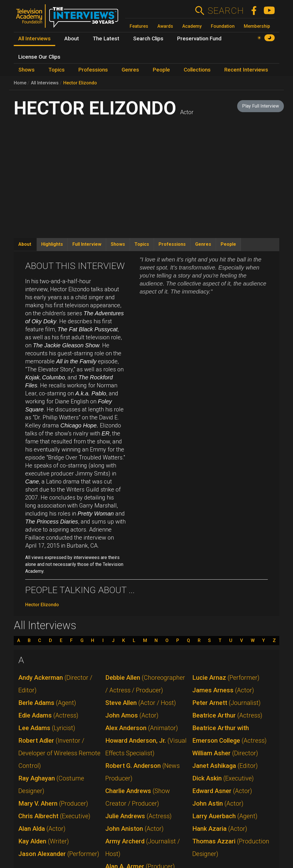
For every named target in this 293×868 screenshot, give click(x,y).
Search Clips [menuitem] (148, 39)
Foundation (223, 26)
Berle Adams (47, 703)
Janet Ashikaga (225, 766)
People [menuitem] (161, 70)
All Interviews (45, 83)
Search (226, 11)
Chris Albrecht (54, 816)
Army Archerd (143, 848)
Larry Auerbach (225, 816)
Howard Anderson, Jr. (146, 747)
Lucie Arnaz (226, 678)
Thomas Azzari (231, 848)
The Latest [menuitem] (106, 39)
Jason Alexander (59, 854)
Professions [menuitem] (93, 70)
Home (20, 83)
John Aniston (134, 829)
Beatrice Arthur (227, 715)
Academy (192, 26)
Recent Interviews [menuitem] (246, 70)
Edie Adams (48, 715)
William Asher (225, 753)
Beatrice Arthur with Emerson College (229, 734)
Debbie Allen (145, 684)
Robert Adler (59, 753)
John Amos (132, 715)
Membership (257, 26)
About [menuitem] (72, 39)
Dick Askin (223, 778)
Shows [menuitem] (26, 70)
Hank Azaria (220, 829)
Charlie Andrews (138, 797)
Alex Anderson (142, 728)
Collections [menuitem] (197, 70)
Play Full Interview (261, 106)
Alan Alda (42, 829)
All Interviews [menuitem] (34, 39)
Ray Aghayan (51, 785)
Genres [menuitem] (130, 70)
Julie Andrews (138, 816)
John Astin (218, 803)
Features (139, 26)
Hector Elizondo (80, 83)
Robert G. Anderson (142, 772)
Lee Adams (47, 728)
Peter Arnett (226, 703)
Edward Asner (222, 791)
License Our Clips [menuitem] (39, 57)
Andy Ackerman (55, 684)
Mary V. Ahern (53, 803)
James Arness (223, 690)
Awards (165, 26)
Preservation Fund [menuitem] (199, 39)
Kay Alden (44, 841)
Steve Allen (141, 703)
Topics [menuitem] (57, 70)
